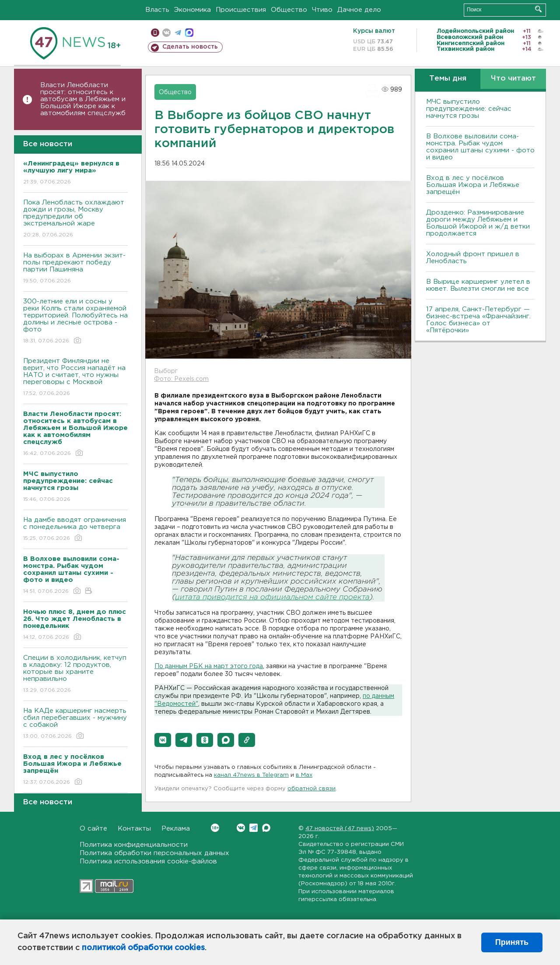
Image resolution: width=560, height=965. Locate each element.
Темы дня (448, 79)
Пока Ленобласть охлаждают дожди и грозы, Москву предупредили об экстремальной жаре (75, 219)
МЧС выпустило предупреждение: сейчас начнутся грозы (469, 109)
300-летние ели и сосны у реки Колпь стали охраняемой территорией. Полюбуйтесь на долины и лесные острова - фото (75, 322)
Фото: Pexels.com (181, 379)
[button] (163, 740)
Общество (289, 10)
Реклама (176, 829)
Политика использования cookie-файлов (148, 861)
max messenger (189, 33)
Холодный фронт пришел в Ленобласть (473, 258)
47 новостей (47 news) (340, 829)
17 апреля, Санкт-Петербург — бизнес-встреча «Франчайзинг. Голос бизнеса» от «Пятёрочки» (478, 320)
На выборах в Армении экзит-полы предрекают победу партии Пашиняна (75, 269)
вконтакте (166, 33)
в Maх (304, 775)
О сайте (93, 829)
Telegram (254, 828)
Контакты (134, 829)
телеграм (178, 33)
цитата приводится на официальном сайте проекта (272, 597)
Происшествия (241, 10)
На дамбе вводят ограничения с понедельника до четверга (75, 530)
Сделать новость (190, 47)
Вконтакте (215, 828)
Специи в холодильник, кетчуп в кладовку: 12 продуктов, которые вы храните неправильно (75, 674)
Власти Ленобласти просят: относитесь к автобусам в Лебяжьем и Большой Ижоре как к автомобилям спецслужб (83, 99)
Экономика (192, 10)
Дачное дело (359, 10)
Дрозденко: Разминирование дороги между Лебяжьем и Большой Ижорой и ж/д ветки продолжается (478, 223)
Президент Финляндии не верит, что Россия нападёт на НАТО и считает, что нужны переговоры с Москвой (75, 378)
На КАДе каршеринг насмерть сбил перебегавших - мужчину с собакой (75, 724)
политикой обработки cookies (143, 948)
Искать (538, 9)
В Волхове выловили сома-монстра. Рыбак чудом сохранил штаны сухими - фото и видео (480, 147)
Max (266, 828)
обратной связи (311, 789)
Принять (512, 942)
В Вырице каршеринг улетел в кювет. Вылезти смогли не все (478, 285)
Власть (157, 10)
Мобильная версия (155, 33)
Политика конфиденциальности (134, 845)
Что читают (513, 79)
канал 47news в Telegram (251, 775)
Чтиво (322, 10)
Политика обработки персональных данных (154, 853)
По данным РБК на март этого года (209, 666)
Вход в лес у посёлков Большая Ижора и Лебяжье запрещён (473, 185)
